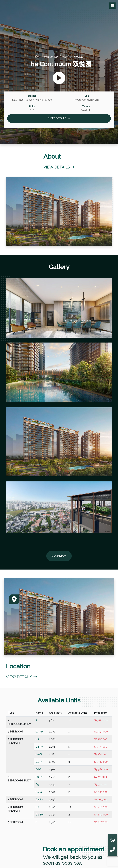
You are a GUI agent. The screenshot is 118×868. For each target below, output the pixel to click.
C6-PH (39, 769)
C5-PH (39, 762)
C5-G (39, 754)
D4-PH (40, 815)
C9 (37, 784)
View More (59, 556)
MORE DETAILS (59, 118)
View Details (59, 167)
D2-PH (39, 799)
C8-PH (39, 777)
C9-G (39, 792)
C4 (37, 739)
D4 (37, 807)
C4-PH (39, 747)
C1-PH (39, 732)
